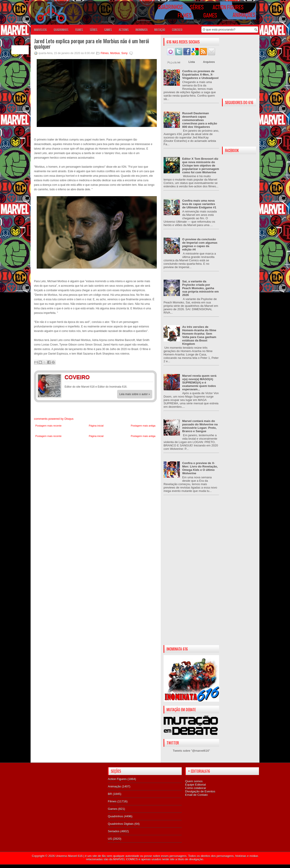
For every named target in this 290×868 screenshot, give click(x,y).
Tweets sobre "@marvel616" (191, 751)
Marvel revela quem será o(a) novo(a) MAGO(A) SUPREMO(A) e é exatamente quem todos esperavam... (199, 383)
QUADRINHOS (61, 30)
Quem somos (194, 781)
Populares (174, 62)
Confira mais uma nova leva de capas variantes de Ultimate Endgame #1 (199, 204)
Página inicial (96, 426)
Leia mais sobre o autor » (135, 394)
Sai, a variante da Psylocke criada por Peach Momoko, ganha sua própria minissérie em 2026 (200, 288)
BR (110, 794)
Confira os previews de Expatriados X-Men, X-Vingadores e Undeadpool (200, 75)
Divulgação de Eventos (200, 791)
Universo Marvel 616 (69, 856)
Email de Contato (196, 795)
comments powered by (54, 419)
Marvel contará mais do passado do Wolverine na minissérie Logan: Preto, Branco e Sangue (200, 426)
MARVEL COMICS (126, 859)
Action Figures (117, 779)
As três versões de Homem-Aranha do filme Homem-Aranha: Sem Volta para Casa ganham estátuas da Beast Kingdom (199, 335)
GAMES (108, 30)
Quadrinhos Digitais (121, 824)
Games (113, 809)
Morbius (115, 53)
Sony (124, 53)
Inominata (141, 30)
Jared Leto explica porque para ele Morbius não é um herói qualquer (92, 43)
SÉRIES (94, 30)
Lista (192, 62)
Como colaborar (196, 788)
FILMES (79, 30)
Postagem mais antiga (143, 426)
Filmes (105, 53)
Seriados (114, 831)
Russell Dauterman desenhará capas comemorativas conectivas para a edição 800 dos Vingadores (200, 120)
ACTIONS (124, 30)
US (110, 839)
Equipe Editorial (195, 785)
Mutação (160, 30)
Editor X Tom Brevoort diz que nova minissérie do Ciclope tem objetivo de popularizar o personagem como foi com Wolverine (201, 166)
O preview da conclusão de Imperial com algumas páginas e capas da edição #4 (200, 244)
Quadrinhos (115, 816)
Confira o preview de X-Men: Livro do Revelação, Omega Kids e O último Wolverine (200, 468)
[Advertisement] (191, 574)
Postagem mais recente (48, 426)
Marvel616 (40, 30)
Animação (114, 786)
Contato (177, 30)
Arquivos (209, 62)
